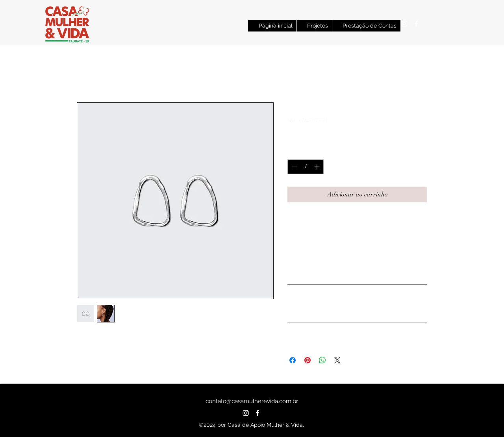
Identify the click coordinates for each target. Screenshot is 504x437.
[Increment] (318, 167)
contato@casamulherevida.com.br (252, 401)
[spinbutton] (306, 167)
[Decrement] (294, 167)
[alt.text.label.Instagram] (404, 24)
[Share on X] (337, 360)
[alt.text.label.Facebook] (416, 24)
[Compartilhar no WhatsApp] (322, 360)
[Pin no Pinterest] (308, 360)
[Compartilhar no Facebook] (293, 360)
